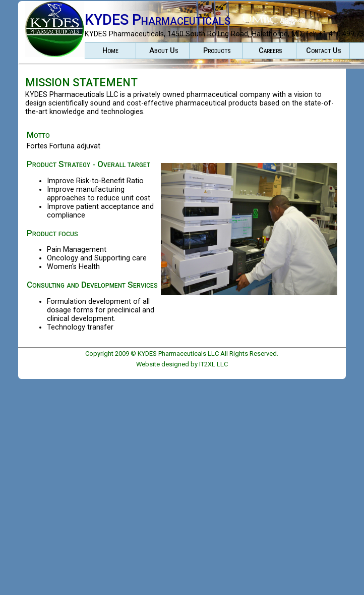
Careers (270, 51)
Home (110, 51)
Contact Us (324, 51)
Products (217, 51)
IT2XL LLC (214, 364)
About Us (164, 51)
